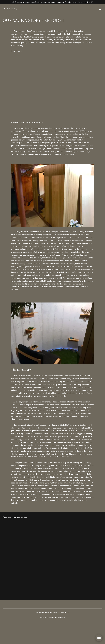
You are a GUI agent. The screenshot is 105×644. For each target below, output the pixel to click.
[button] (100, 9)
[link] (10, 9)
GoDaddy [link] (51, 617)
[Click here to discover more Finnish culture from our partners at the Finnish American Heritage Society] (52, 2)
